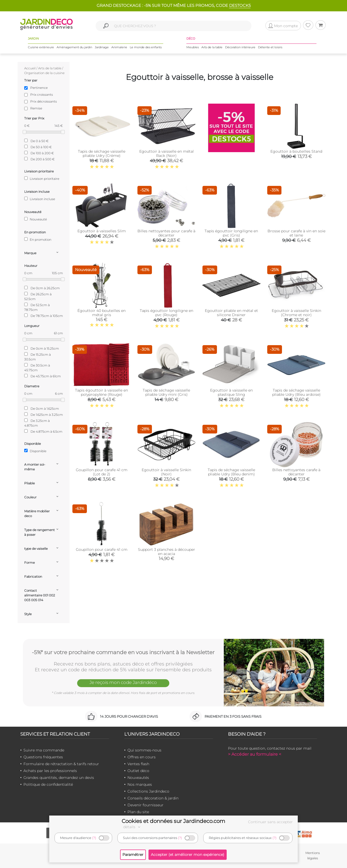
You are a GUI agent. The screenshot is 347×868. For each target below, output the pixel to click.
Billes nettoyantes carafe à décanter (296, 472)
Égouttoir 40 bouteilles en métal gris (101, 313)
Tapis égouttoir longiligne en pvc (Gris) (231, 233)
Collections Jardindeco (148, 791)
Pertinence (39, 88)
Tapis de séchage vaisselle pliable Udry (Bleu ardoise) (296, 392)
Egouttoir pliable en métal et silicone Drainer (231, 313)
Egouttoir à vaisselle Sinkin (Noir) (166, 472)
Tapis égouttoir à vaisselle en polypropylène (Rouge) (101, 392)
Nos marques (140, 784)
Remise (36, 108)
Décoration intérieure (240, 47)
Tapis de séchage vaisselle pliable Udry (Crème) (102, 153)
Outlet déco (138, 771)
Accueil (30, 68)
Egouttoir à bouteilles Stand (296, 151)
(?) (94, 838)
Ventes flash (138, 764)
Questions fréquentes (43, 757)
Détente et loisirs (270, 47)
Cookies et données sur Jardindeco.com (173, 821)
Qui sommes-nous (144, 750)
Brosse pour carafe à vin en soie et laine (296, 233)
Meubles (193, 47)
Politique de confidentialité (48, 784)
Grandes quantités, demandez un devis (59, 778)
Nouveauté (36, 219)
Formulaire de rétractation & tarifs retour (61, 764)
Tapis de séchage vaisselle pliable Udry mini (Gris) (166, 392)
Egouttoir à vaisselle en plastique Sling (231, 392)
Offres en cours (142, 757)
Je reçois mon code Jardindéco (123, 682)
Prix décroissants (44, 101)
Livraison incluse (40, 199)
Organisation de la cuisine (44, 73)
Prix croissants (42, 95)
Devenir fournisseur (145, 805)
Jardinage (102, 47)
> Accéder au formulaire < (255, 754)
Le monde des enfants (146, 47)
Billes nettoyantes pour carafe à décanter (166, 233)
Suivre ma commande (44, 750)
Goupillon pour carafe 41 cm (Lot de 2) (102, 472)
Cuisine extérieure (41, 47)
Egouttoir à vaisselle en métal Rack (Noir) (167, 153)
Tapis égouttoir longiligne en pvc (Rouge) (167, 313)
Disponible (35, 451)
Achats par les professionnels (50, 771)
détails (132, 827)
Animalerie (119, 47)
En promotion (38, 239)
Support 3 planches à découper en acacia (167, 552)
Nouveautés (138, 778)
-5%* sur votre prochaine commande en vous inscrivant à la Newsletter (123, 652)
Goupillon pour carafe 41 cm (102, 549)
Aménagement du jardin (74, 47)
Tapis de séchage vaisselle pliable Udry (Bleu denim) (231, 472)
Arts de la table (212, 47)
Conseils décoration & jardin (153, 798)
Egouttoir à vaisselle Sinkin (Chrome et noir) (296, 313)
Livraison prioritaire (42, 179)
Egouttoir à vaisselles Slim (102, 231)
